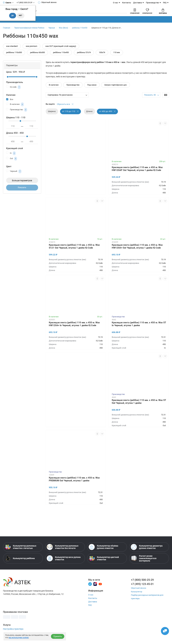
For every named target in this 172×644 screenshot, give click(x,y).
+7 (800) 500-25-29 (142, 585)
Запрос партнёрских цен (116, 90)
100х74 (102, 58)
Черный (14, 177)
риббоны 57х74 (84, 58)
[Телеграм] (90, 589)
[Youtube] (100, 589)
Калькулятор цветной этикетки (104, 564)
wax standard (12, 51)
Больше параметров (22, 186)
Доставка (138, 3)
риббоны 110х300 (14, 58)
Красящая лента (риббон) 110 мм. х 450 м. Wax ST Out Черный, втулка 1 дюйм (139, 407)
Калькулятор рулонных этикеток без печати (63, 553)
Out (12, 164)
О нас (116, 3)
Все (10, 104)
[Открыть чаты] (164, 630)
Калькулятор (137, 597)
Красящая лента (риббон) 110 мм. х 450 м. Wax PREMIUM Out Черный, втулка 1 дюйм (74, 485)
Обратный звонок (49, 3)
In (11, 158)
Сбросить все (65, 110)
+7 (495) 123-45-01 (142, 590)
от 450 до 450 (108, 117)
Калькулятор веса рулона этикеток (64, 564)
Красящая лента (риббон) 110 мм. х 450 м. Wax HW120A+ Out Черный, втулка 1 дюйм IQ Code (137, 252)
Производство (152, 3)
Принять (58, 636)
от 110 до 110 (71, 117)
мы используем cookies (19, 638)
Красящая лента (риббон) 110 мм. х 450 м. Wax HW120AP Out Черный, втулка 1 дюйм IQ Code (137, 174)
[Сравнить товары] (118, 13)
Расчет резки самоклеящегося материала (144, 564)
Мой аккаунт (147, 11)
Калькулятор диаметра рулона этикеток (147, 553)
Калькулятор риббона (20, 564)
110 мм (117, 58)
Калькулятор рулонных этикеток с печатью (20, 553)
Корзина (163, 14)
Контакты (127, 3)
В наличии (15, 110)
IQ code (13, 92)
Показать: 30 (150, 100)
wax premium (31, 51)
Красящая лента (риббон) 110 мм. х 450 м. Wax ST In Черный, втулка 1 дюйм (139, 329)
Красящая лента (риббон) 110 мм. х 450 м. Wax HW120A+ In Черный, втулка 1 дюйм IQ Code (74, 329)
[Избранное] (131, 13)
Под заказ (92, 90)
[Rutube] (95, 589)
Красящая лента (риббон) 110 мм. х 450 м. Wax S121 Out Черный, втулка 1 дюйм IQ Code (74, 252)
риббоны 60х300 (37, 58)
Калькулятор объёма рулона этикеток (103, 553)
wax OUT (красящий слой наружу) (61, 51)
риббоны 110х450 (61, 58)
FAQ (165, 3)
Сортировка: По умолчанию (60, 100)
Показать (22, 193)
